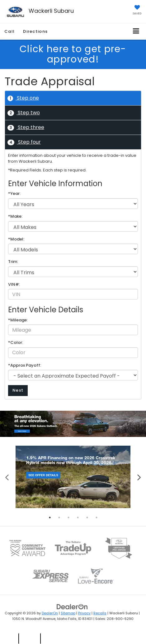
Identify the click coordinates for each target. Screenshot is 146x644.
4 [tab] (78, 518)
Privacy (84, 613)
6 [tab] (97, 518)
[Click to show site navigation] (136, 31)
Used (31, 638)
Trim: (13, 262)
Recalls (100, 613)
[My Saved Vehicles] (137, 10)
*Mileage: (18, 320)
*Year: (14, 194)
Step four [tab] (24, 142)
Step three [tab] (26, 127)
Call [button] (9, 31)
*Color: (16, 343)
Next (18, 390)
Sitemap (68, 613)
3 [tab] (68, 518)
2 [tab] (59, 518)
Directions (35, 31)
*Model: (16, 239)
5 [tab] (87, 518)
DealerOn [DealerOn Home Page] (50, 613)
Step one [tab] (23, 98)
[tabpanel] (73, 477)
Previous (7, 477)
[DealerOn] (72, 606)
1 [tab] (50, 518)
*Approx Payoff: (25, 365)
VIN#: (14, 285)
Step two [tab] (24, 113)
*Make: (15, 216)
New (9, 638)
